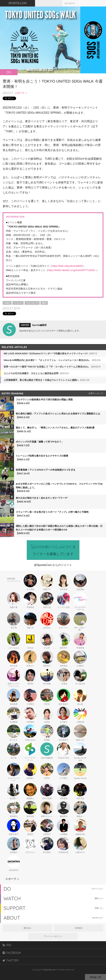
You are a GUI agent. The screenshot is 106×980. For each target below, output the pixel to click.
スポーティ (21, 93)
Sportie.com (50, 970)
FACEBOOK (12, 953)
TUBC (7, 303)
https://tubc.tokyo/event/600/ (67, 266)
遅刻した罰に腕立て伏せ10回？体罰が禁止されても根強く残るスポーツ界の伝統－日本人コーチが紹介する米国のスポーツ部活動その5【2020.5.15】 (59, 530)
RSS (7, 945)
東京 (44, 303)
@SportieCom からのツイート (53, 565)
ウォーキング (32, 303)
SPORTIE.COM (18, 3)
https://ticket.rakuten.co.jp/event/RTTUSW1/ (72, 270)
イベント (18, 303)
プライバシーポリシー (53, 936)
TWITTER (11, 961)
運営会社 (27, 928)
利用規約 (79, 928)
